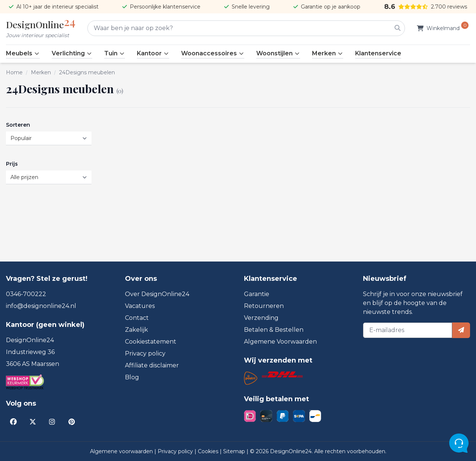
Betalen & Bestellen (274, 330)
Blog (132, 377)
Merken (328, 53)
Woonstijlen (278, 53)
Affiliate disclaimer (152, 365)
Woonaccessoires (213, 53)
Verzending (261, 318)
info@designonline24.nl (41, 306)
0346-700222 (26, 294)
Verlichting (72, 53)
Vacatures (140, 306)
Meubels (23, 53)
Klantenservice (378, 53)
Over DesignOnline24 (157, 294)
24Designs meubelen (87, 72)
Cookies (209, 451)
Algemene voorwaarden (122, 451)
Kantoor (153, 53)
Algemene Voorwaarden (280, 342)
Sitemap (235, 451)
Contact (137, 318)
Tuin (115, 53)
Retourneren (264, 306)
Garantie (257, 294)
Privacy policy (145, 353)
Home (14, 72)
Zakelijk (136, 330)
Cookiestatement (151, 342)
